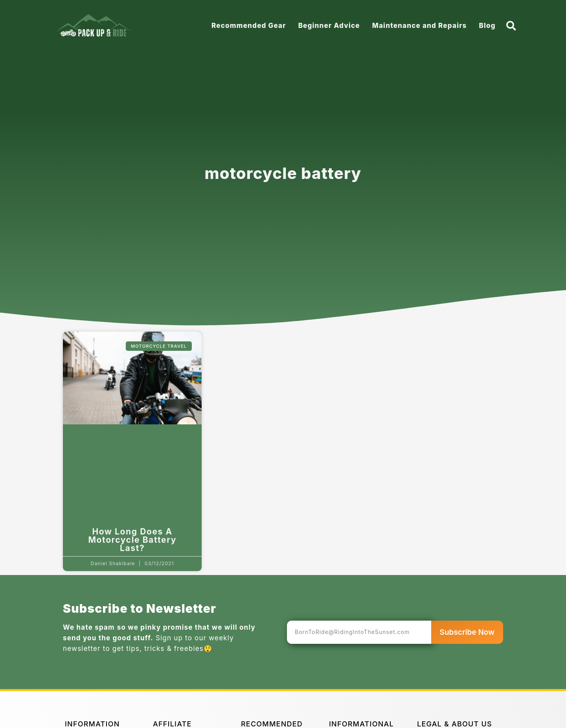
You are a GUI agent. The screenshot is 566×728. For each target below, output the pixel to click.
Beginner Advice (329, 26)
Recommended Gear (249, 26)
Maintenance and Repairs (420, 26)
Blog (487, 26)
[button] (512, 26)
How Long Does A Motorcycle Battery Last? (132, 540)
